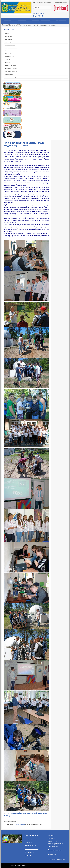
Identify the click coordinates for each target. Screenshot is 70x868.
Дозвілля (28, 855)
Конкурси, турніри (31, 839)
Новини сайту (30, 842)
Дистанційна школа (22, 20)
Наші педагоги (9, 39)
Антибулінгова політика (11, 65)
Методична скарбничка (11, 48)
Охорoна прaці (9, 54)
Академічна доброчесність (12, 68)
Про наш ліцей (9, 36)
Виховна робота (9, 42)
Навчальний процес (32, 849)
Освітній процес (7, 20)
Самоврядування (9, 57)
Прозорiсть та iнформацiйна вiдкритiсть (41, 20)
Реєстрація (40, 13)
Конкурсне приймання (61, 20)
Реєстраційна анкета (55, 850)
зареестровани (20, 824)
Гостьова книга (9, 74)
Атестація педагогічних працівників (14, 51)
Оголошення (29, 852)
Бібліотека (8, 60)
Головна (7, 33)
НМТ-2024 (7, 62)
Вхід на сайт (38, 16)
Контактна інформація (11, 77)
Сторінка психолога (10, 45)
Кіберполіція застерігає (11, 71)
